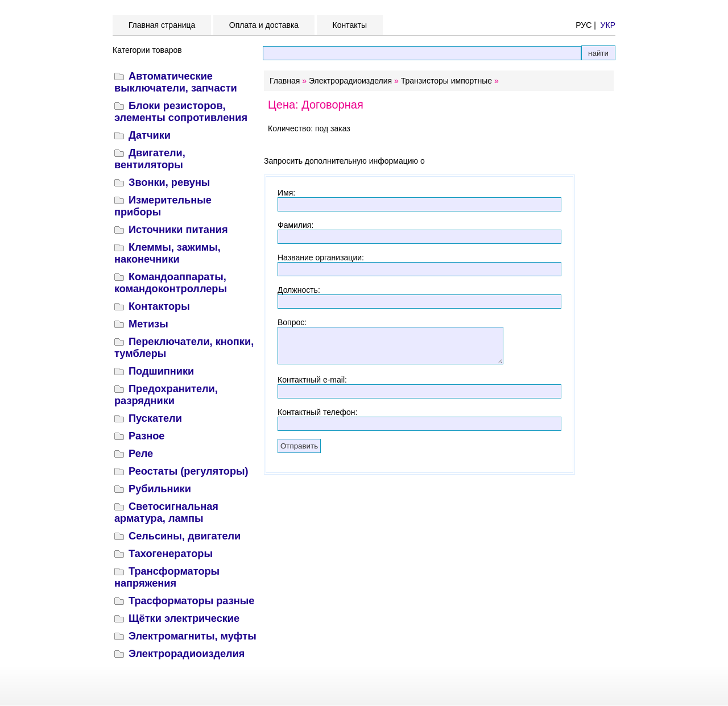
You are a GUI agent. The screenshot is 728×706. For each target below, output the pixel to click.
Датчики (150, 135)
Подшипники (161, 371)
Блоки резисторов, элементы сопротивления (181, 112)
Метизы (148, 324)
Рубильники (160, 489)
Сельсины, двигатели (185, 536)
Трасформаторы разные (191, 601)
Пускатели (155, 418)
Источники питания (178, 230)
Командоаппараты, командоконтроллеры (171, 283)
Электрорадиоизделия (187, 654)
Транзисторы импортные (446, 81)
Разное (146, 436)
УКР (608, 25)
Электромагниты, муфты (193, 636)
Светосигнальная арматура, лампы (166, 512)
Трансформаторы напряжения (167, 577)
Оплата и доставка (264, 25)
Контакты (350, 25)
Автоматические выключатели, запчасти (176, 82)
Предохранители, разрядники (166, 395)
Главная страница (162, 25)
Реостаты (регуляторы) (189, 471)
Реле (141, 454)
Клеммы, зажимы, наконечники (167, 253)
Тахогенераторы (171, 554)
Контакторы (159, 306)
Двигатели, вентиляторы (150, 159)
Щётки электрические (184, 618)
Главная (285, 81)
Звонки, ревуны (169, 182)
